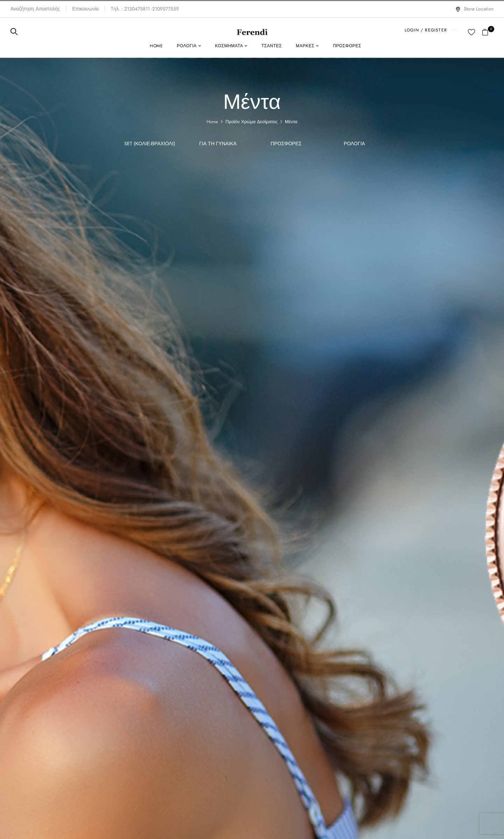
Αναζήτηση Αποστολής (35, 9)
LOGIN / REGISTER (426, 30)
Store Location (474, 9)
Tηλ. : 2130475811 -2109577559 (145, 9)
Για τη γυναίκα (218, 144)
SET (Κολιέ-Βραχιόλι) (149, 144)
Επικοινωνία (85, 9)
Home (212, 122)
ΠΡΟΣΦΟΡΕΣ (286, 144)
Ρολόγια (354, 144)
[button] (488, 32)
